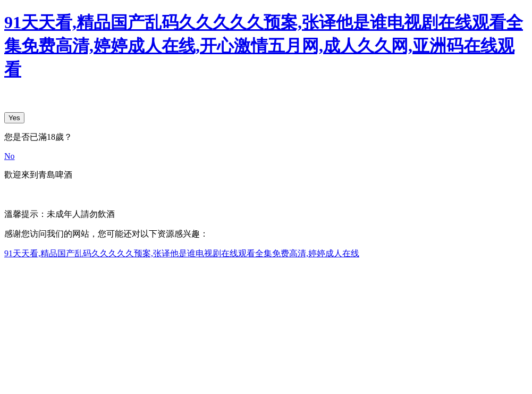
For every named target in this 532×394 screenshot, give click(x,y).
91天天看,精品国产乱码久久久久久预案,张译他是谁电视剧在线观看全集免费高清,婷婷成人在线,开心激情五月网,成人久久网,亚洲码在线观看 (264, 46)
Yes (14, 118)
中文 (13, 194)
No (10, 156)
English (40, 194)
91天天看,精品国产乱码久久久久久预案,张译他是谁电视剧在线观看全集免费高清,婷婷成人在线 (182, 253)
